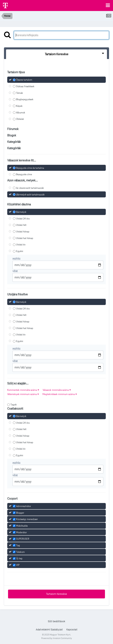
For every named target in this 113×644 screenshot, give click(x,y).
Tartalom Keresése (56, 594)
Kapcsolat (72, 630)
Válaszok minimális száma (57, 390)
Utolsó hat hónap (25, 238)
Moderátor (21, 532)
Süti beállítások (56, 621)
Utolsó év (21, 245)
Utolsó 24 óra (23, 218)
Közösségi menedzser (27, 519)
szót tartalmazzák (30, 194)
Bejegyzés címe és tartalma (30, 168)
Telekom (20, 552)
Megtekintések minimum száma (60, 394)
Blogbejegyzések (25, 99)
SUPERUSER (23, 539)
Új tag (19, 558)
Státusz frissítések (25, 86)
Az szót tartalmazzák (30, 188)
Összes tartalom (24, 80)
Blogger (20, 513)
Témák (20, 93)
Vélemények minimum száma (23, 394)
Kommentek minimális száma (23, 390)
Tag (18, 545)
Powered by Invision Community (57, 638)
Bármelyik (21, 212)
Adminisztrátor (24, 506)
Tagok (14, 404)
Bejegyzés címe (24, 174)
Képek (19, 106)
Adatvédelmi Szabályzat (49, 630)
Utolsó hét (21, 225)
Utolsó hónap (23, 231)
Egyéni (20, 251)
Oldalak (20, 119)
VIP (18, 565)
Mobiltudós (22, 526)
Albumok (21, 112)
